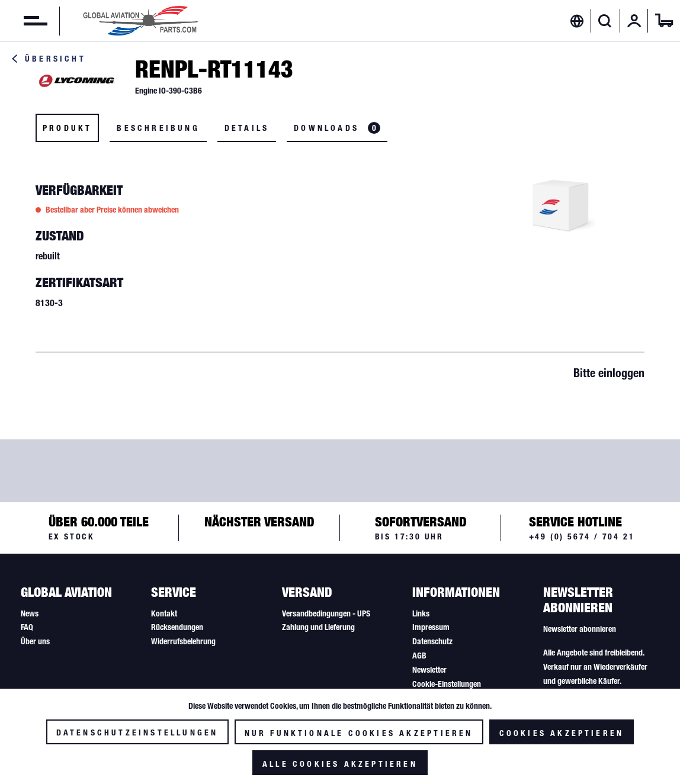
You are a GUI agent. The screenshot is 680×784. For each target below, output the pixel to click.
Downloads (337, 128)
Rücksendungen (177, 627)
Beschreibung (158, 128)
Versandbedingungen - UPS (326, 613)
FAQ (27, 627)
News (30, 613)
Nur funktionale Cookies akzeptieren (359, 733)
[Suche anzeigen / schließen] (605, 21)
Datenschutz (432, 641)
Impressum (431, 627)
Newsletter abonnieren (580, 629)
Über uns (35, 641)
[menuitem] (24, 21)
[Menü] (24, 21)
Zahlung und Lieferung (318, 627)
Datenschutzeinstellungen (137, 732)
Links (421, 613)
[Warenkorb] (664, 21)
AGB (419, 656)
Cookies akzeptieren (562, 733)
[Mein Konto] (634, 21)
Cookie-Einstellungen (447, 684)
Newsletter (429, 670)
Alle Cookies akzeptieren (340, 764)
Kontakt (164, 613)
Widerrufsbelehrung (183, 641)
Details (247, 128)
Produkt (67, 128)
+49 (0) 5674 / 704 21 (582, 536)
